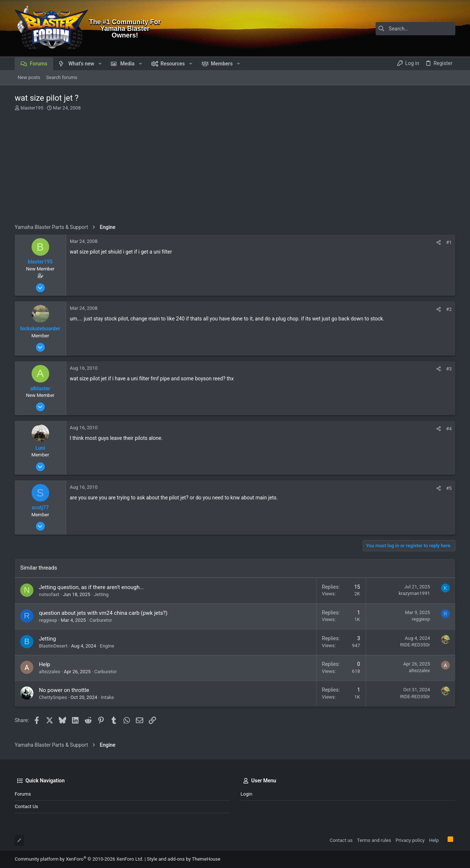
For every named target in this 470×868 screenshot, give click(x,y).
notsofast (49, 594)
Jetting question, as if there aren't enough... (91, 587)
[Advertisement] (235, 169)
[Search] (409, 29)
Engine (107, 646)
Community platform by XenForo (79, 859)
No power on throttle (64, 690)
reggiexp (48, 620)
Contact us (26, 806)
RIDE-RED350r (415, 645)
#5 (449, 488)
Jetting (101, 594)
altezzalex (50, 672)
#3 (449, 369)
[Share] (439, 242)
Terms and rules (374, 840)
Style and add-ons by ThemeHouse (184, 859)
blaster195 (32, 108)
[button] (100, 64)
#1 (449, 242)
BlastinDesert (53, 646)
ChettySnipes (53, 697)
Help (45, 664)
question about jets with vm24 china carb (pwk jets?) (103, 613)
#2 (449, 309)
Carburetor (101, 620)
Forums (23, 794)
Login (246, 794)
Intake (107, 697)
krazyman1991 (414, 593)
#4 (449, 429)
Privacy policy (410, 840)
